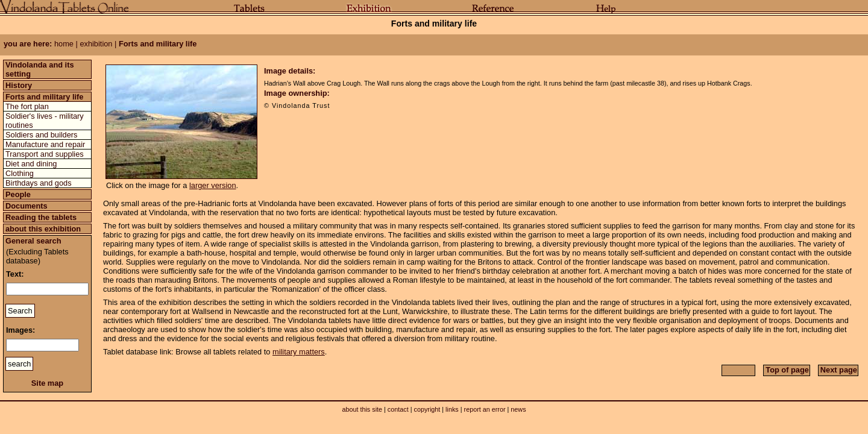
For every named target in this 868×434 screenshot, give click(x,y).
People (18, 194)
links (452, 409)
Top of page (787, 370)
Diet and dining (31, 164)
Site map (47, 383)
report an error (485, 409)
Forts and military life (44, 97)
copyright (427, 409)
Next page (839, 370)
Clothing (20, 173)
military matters (299, 352)
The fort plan (27, 106)
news (518, 409)
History (19, 85)
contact (398, 409)
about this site (362, 409)
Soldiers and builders (42, 135)
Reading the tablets (41, 217)
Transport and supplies (45, 154)
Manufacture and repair (45, 144)
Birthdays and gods (39, 183)
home (64, 44)
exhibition (96, 44)
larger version (213, 185)
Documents (27, 206)
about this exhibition (43, 229)
